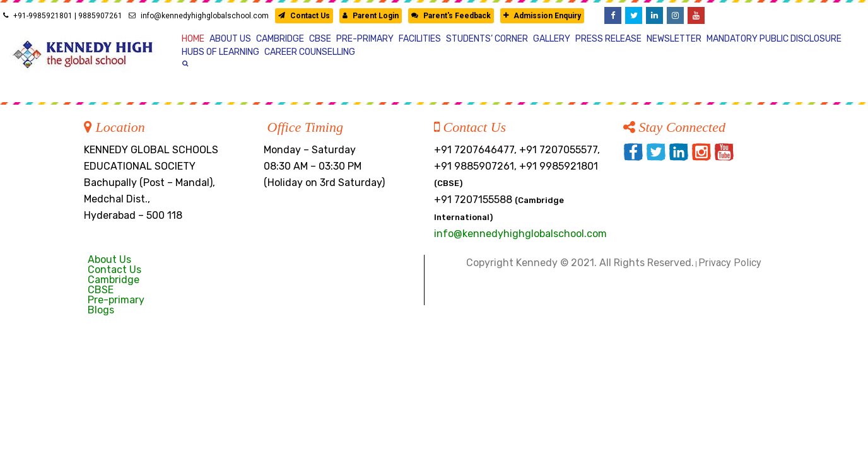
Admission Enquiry (542, 16)
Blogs (101, 310)
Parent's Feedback (451, 16)
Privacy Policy (730, 263)
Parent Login (371, 16)
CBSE (101, 290)
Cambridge (114, 280)
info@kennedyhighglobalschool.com (199, 16)
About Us (109, 259)
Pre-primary (116, 300)
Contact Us (304, 16)
